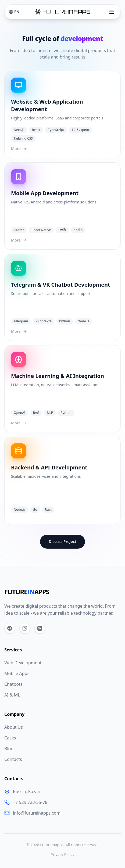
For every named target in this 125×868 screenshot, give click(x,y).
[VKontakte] (40, 628)
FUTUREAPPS (27, 592)
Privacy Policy (62, 854)
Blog (9, 749)
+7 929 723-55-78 (30, 802)
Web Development (23, 663)
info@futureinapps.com (37, 813)
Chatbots (13, 684)
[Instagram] (25, 628)
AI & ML (12, 695)
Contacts (13, 759)
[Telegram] (10, 628)
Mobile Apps (17, 673)
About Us (14, 727)
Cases (10, 738)
